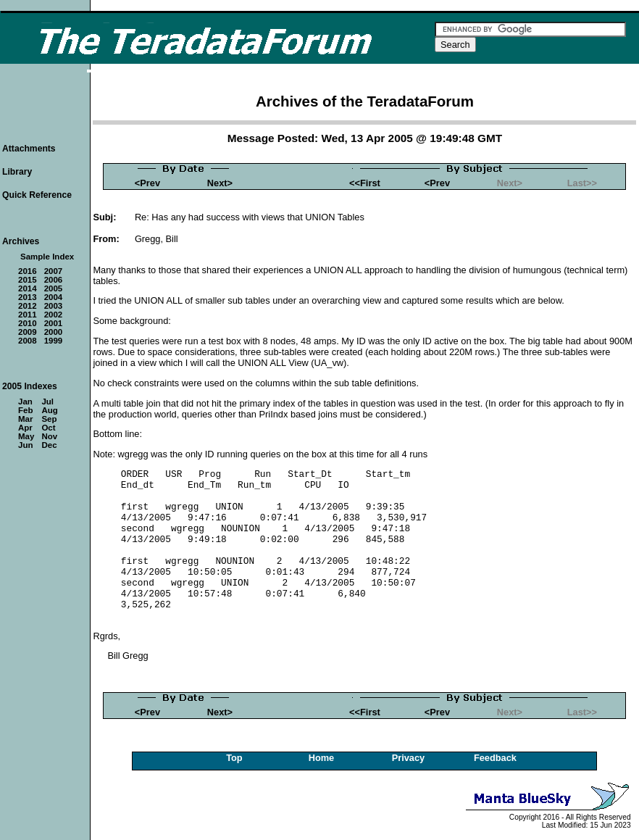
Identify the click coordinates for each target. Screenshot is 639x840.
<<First (365, 183)
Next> (220, 183)
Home (322, 758)
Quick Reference (37, 195)
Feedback (495, 758)
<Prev (147, 183)
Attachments (29, 149)
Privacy (409, 758)
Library (17, 172)
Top (234, 758)
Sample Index (47, 257)
